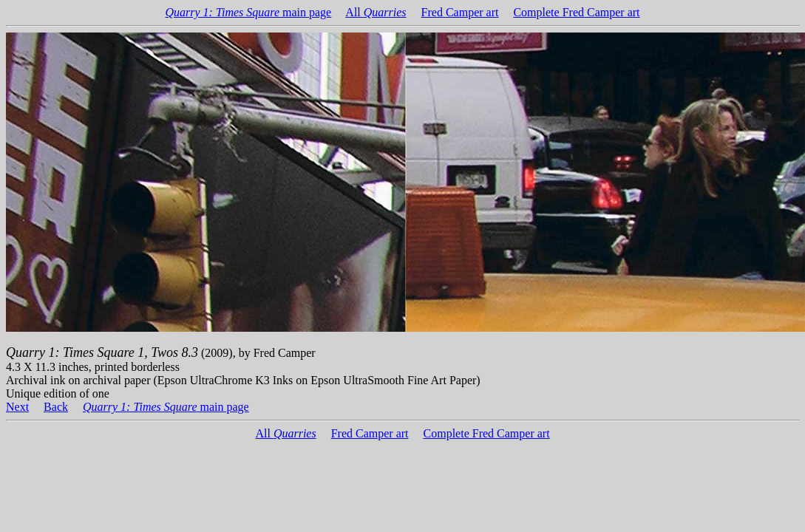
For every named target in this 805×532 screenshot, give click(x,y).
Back (56, 407)
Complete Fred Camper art (576, 12)
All (376, 12)
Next (17, 407)
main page (249, 12)
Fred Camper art (460, 12)
